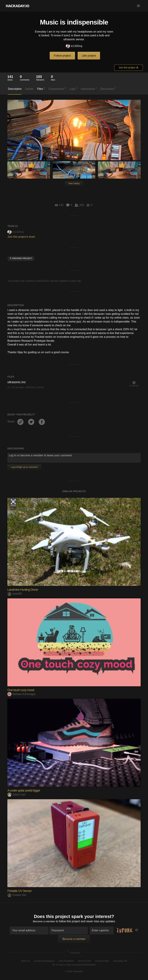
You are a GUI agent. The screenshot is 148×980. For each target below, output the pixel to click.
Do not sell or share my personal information (74, 965)
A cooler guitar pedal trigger (24, 790)
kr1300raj (74, 46)
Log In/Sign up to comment (24, 467)
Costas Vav (17, 895)
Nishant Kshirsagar (21, 694)
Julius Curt (16, 795)
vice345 (15, 594)
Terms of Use (85, 961)
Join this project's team (21, 237)
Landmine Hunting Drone (23, 590)
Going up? (74, 953)
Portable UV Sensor (19, 891)
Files (41, 89)
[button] (138, 6)
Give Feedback (66, 961)
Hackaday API (120, 961)
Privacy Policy (102, 961)
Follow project (62, 56)
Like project (89, 56)
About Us (25, 961)
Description (15, 89)
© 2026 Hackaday (74, 972)
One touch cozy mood (21, 690)
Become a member (44, 921)
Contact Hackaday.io (44, 961)
